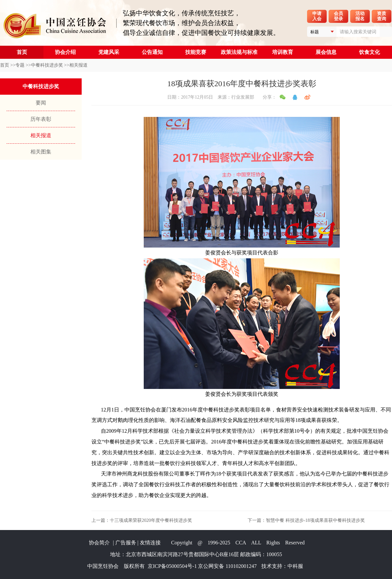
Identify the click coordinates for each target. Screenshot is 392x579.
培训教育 (283, 52)
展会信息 (326, 52)
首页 (22, 52)
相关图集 (41, 152)
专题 (20, 65)
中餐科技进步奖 (47, 65)
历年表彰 (41, 119)
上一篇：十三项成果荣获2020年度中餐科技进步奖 (142, 520)
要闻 (41, 103)
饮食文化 (369, 52)
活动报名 (360, 16)
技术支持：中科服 (282, 566)
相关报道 (78, 65)
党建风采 (109, 52)
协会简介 (99, 543)
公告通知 (152, 52)
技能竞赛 (196, 52)
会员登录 (338, 16)
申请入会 (317, 16)
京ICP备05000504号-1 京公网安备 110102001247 (202, 566)
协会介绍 (65, 52)
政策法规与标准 (239, 52)
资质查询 (382, 16)
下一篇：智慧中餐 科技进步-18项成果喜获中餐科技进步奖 (306, 520)
